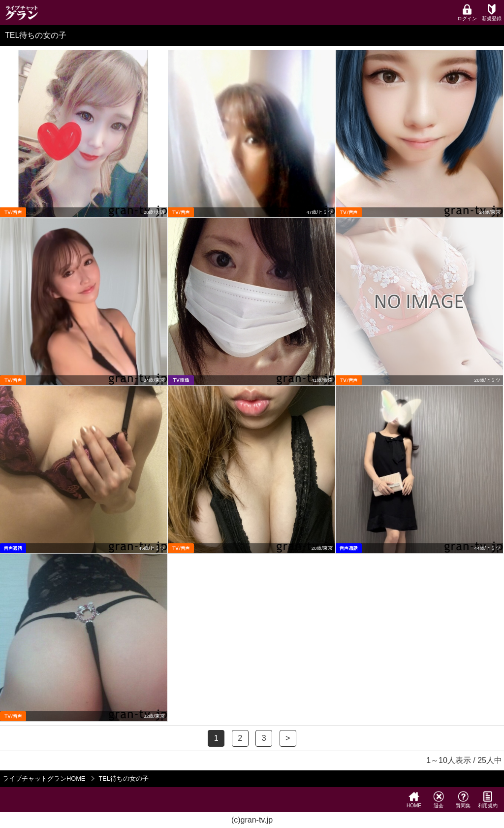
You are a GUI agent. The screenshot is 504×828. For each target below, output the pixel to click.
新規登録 (492, 13)
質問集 (463, 800)
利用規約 (488, 800)
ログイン (467, 13)
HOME (414, 800)
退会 (439, 800)
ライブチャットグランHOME (44, 778)
